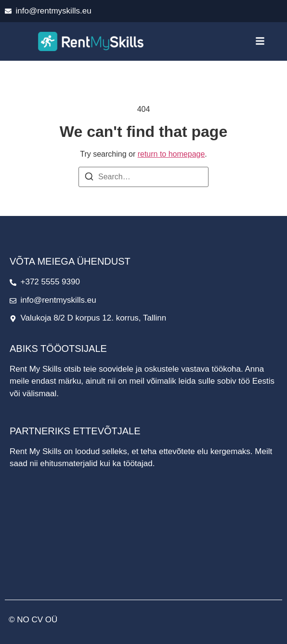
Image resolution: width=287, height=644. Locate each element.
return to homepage (171, 154)
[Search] (89, 178)
